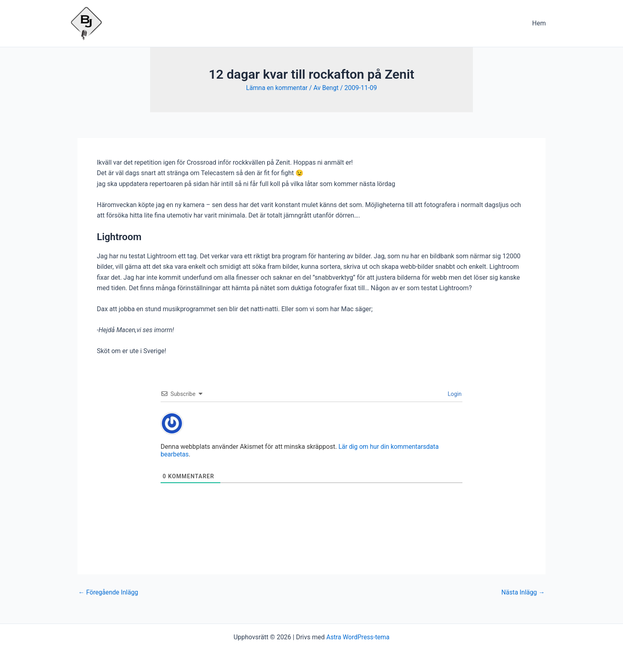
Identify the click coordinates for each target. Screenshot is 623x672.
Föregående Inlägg (109, 592)
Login (454, 394)
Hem (540, 23)
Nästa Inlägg (523, 592)
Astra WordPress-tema (358, 637)
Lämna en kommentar (276, 88)
